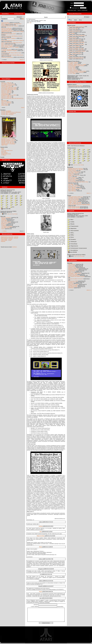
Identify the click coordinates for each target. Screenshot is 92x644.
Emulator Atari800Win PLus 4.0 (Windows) (11, 112)
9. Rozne (71, 237)
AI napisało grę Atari (6, 49)
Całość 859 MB (72, 252)
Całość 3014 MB (6, 209)
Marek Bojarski (72, 190)
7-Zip (13, 214)
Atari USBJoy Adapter (73, 199)
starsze (23, 107)
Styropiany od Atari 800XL (74, 31)
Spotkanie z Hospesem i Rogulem (9, 51)
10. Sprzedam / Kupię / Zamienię (76, 72)
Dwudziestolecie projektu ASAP (9, 34)
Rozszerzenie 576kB (73, 281)
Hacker (3, 229)
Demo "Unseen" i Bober (7, 46)
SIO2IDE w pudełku (73, 285)
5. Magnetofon (72, 228)
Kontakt (2, 157)
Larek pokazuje (5, 94)
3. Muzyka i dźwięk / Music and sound (77, 65)
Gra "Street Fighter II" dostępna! (9, 38)
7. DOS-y (71, 233)
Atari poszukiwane (72, 38)
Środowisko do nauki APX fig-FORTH (77, 35)
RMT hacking (71, 33)
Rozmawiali (70, 167)
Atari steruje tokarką (73, 287)
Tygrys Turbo (71, 272)
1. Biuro (71, 220)
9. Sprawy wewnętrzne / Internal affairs (77, 71)
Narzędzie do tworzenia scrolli (8, 85)
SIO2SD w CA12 (72, 268)
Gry (71, 20)
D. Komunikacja (73, 244)
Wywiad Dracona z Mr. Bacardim (76, 170)
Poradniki (3, 82)
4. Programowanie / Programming (76, 66)
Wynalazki (70, 263)
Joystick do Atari (72, 271)
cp (89, 150)
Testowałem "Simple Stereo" (75, 273)
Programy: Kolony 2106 (74, 200)
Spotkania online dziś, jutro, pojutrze (10, 26)
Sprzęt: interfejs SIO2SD (74, 208)
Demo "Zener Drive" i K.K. (7, 45)
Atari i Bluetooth (72, 264)
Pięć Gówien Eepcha (6, 222)
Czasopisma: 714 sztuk (7, 138)
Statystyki (3, 241)
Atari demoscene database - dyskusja (9, 238)
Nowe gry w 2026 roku (6, 28)
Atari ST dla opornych (6, 102)
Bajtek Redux (4, 145)
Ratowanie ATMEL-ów (73, 269)
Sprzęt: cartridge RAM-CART (75, 203)
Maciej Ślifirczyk (72, 187)
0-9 (3, 196)
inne (12, 207)
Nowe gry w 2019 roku (6, 92)
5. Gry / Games (72, 67)
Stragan (69, 196)
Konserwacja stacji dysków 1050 (9, 88)
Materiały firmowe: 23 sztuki (8, 142)
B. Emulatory (72, 239)
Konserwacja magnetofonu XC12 (9, 89)
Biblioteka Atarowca (5, 117)
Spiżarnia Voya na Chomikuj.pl (8, 144)
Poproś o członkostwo (82, 10)
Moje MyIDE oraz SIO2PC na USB (76, 277)
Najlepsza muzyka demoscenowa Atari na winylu (12, 32)
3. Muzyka (71, 224)
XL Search (4, 155)
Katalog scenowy (72, 148)
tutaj (30, 23)
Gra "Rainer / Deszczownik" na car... (77, 44)
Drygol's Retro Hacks (6, 154)
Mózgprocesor (5, 223)
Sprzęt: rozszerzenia (73, 201)
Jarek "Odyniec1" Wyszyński (75, 189)
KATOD (70, 176)
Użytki (75, 20)
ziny (80, 163)
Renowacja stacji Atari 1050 (75, 40)
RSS (22, 19)
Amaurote (4, 225)
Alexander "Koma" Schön (74, 186)
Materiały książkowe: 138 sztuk (8, 140)
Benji (40, 547)
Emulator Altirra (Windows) (7, 114)
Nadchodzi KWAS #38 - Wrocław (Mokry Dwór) (12, 55)
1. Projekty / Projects (73, 62)
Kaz (41, 532)
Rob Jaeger (71, 184)
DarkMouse (71, 288)
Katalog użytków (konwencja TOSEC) (76, 255)
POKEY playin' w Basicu (74, 47)
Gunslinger (4, 220)
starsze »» (22, 60)
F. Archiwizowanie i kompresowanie (77, 248)
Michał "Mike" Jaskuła (73, 173)
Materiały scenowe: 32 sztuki (8, 139)
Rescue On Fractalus (6, 218)
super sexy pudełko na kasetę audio (76, 42)
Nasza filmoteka (5, 23)
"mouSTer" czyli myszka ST (75, 198)
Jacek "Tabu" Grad (73, 185)
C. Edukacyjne (72, 242)
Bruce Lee (4, 224)
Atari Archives (4, 153)
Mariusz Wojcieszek (73, 177)
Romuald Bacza (72, 179)
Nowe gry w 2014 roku (6, 103)
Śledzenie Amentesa (73, 180)
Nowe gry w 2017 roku (6, 93)
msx (84, 156)
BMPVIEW (4, 101)
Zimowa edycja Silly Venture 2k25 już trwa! (11, 53)
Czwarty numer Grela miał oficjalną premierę (11, 36)
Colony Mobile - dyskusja (7, 239)
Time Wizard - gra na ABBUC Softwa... (77, 51)
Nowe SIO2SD (72, 267)
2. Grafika (71, 222)
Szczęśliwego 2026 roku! (7, 30)
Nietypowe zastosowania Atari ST (76, 58)
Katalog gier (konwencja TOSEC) (8, 211)
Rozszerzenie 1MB (73, 274)
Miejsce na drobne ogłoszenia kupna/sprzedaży (79, 205)
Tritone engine (5, 104)
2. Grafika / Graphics (73, 63)
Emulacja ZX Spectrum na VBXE (9, 95)
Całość (4, 214)
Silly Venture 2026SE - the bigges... (76, 49)
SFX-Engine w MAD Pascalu (8, 84)
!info (80, 154)
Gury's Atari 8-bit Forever (7, 150)
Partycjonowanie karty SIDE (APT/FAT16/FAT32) (12, 98)
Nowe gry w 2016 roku (6, 96)
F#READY (71, 174)
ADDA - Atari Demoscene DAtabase (76, 146)
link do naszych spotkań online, (75, 86)
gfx (89, 152)
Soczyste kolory (72, 282)
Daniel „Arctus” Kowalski (74, 175)
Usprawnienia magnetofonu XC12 (9, 87)
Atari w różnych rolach (73, 284)
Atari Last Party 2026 (6, 29)
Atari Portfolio (71, 56)
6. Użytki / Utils (72, 68)
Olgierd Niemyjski (72, 191)
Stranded (3, 219)
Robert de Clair (41, 536)
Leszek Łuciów (72, 181)
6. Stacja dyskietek (73, 231)
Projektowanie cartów (73, 270)
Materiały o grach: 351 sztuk (8, 143)
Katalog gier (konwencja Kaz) (8, 190)
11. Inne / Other (72, 73)
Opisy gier (3, 216)
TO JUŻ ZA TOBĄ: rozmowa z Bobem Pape (78, 182)
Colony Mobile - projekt (6, 240)
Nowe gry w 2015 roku (6, 97)
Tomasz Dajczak (72, 171)
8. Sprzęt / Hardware (73, 70)
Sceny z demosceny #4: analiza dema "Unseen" (12, 41)
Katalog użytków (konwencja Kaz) (76, 214)
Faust (40, 592)
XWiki (3, 149)
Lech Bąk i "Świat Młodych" (74, 172)
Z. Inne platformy (73, 250)
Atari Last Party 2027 (73, 29)
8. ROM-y (71, 235)
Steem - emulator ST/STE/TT (75, 53)
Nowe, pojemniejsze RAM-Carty (76, 197)
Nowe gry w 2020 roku (6, 91)
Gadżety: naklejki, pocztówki (75, 202)
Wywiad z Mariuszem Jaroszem (76, 168)
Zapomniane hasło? (72, 10)
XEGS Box (71, 283)
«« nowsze (4, 231)
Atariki (3, 148)
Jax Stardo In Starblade (7, 226)
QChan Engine (5, 105)
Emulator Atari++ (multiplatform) (9, 113)
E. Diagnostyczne (73, 246)
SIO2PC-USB (71, 265)
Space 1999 (4, 221)
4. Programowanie (73, 226)
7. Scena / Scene (72, 69)
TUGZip (16, 214)
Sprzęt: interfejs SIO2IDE (74, 207)
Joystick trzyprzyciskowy (74, 275)
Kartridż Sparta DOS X (7, 86)
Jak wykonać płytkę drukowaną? (76, 279)
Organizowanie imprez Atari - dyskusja (10, 237)
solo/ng (40, 526)
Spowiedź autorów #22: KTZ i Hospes (10, 47)
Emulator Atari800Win (6, 111)
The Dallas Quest (5, 228)
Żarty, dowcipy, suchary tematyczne (76, 27)
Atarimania (4, 152)
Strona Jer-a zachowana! (7, 57)
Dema (80, 20)
